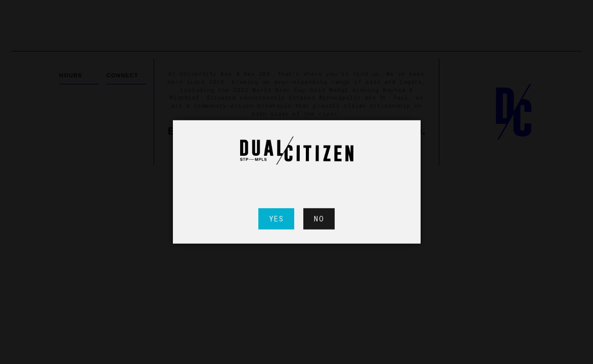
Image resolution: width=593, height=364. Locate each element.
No (319, 219)
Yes (276, 219)
